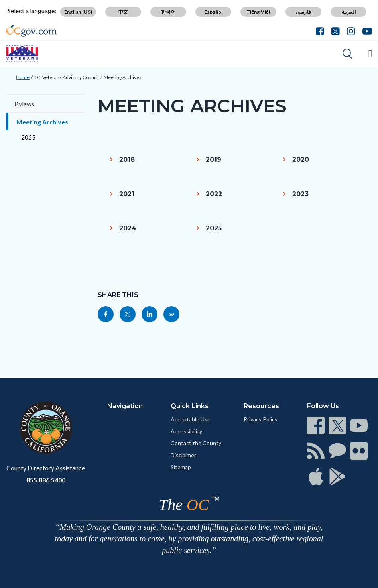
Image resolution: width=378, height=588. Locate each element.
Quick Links (190, 406)
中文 (123, 12)
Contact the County (196, 443)
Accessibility (186, 431)
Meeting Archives (123, 77)
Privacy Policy (261, 419)
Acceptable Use (191, 419)
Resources (261, 406)
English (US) (78, 12)
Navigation (125, 406)
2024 (128, 228)
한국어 (168, 12)
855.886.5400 (46, 480)
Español (214, 12)
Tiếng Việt (259, 12)
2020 (301, 160)
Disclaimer (183, 455)
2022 (214, 194)
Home (23, 77)
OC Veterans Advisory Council (67, 77)
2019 (214, 160)
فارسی (303, 12)
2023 (300, 194)
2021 (127, 194)
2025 (28, 137)
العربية (349, 12)
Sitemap (181, 467)
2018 (127, 160)
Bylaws (24, 104)
